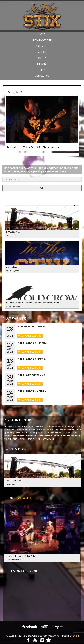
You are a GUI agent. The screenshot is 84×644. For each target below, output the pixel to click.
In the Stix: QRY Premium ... (32, 327)
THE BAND (42, 64)
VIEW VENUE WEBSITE (30, 336)
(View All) (25, 498)
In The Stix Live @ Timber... (32, 343)
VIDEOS (42, 52)
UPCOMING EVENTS (42, 40)
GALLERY (42, 58)
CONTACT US (42, 76)
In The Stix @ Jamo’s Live (31, 375)
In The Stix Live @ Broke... (31, 391)
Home (42, 34)
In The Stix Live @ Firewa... (32, 359)
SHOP (42, 70)
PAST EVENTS (42, 46)
